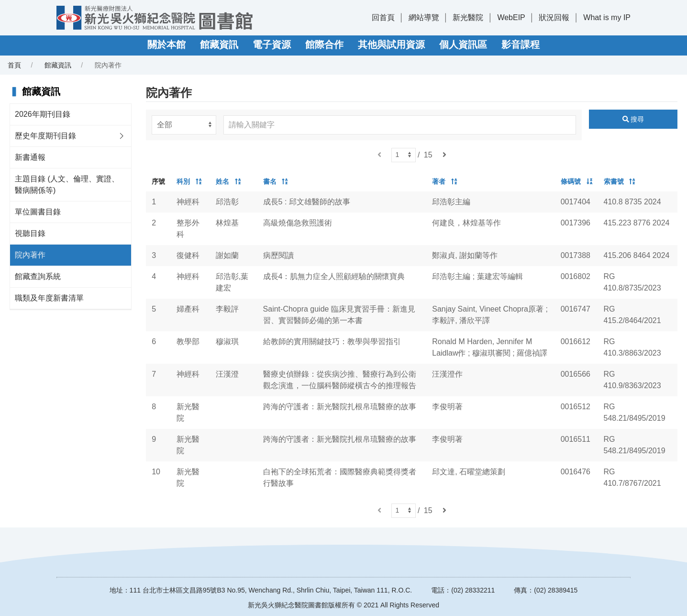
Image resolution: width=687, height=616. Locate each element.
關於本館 (166, 45)
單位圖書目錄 (38, 212)
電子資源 (272, 45)
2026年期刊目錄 (43, 114)
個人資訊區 (463, 45)
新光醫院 (468, 17)
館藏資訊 (219, 45)
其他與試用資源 (391, 45)
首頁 (14, 65)
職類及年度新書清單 (49, 298)
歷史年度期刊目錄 (45, 136)
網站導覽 (424, 17)
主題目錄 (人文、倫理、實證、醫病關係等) (67, 185)
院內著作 (30, 255)
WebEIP (511, 17)
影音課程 (521, 45)
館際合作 (324, 45)
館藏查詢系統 (38, 276)
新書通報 (30, 157)
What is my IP (607, 17)
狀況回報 (554, 17)
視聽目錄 (30, 233)
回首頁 (383, 17)
